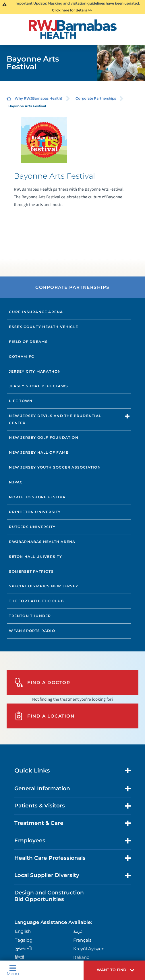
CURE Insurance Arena (36, 312)
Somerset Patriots (31, 571)
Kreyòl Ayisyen (89, 949)
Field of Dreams (28, 342)
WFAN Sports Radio (32, 631)
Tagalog (24, 940)
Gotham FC (22, 356)
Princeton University (35, 512)
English (23, 931)
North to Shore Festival (38, 497)
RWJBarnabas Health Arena (42, 542)
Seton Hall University (35, 557)
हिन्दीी (20, 957)
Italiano (81, 957)
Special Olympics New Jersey (43, 586)
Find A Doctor (42, 683)
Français (82, 940)
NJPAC (16, 482)
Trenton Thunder (30, 616)
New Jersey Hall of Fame (39, 452)
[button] (114, 970)
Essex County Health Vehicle (43, 327)
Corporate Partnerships (96, 98)
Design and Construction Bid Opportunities (49, 896)
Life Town (21, 401)
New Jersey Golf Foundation (44, 437)
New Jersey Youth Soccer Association (55, 467)
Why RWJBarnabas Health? (39, 98)
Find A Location (44, 716)
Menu (13, 970)
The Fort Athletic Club (36, 601)
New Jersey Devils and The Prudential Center (55, 419)
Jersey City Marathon (35, 371)
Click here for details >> (72, 10)
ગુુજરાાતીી (23, 949)
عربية (78, 931)
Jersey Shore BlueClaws (38, 386)
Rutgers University (32, 527)
